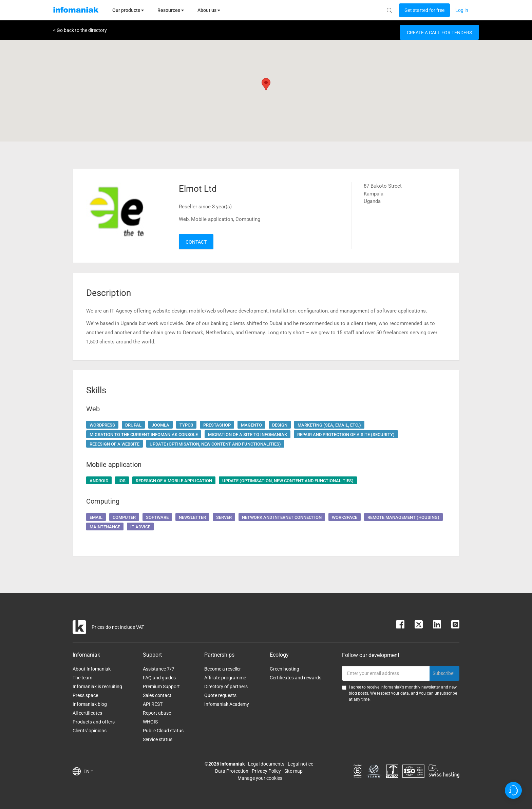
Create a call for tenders (439, 33)
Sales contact (157, 695)
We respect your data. (391, 693)
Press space (85, 695)
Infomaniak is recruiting (97, 686)
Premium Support (161, 686)
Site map (293, 771)
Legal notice (300, 764)
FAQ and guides (159, 678)
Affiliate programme (225, 678)
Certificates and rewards (296, 678)
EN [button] (88, 771)
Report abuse (157, 713)
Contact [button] (196, 242)
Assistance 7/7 (159, 669)
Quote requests (220, 695)
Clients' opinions (90, 731)
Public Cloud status (163, 731)
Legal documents (266, 764)
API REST (153, 704)
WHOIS (150, 722)
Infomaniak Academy (227, 704)
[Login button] (424, 10)
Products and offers (94, 722)
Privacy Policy (266, 771)
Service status (158, 739)
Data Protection (232, 771)
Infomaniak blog (90, 704)
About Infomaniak (92, 669)
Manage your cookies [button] (260, 778)
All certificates (87, 713)
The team (82, 678)
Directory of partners (226, 686)
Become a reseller (223, 669)
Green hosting (284, 669)
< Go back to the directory (80, 30)
